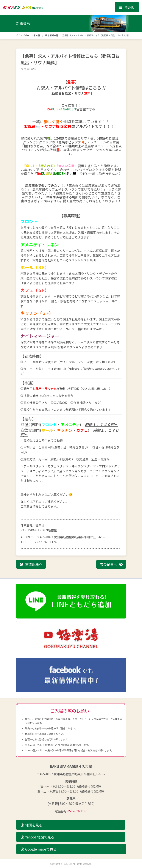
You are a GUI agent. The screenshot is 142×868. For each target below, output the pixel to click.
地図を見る (32, 825)
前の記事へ (34, 564)
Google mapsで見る (39, 849)
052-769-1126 (77, 811)
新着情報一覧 (52, 35)
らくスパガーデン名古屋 (28, 35)
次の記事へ (108, 564)
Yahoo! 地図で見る (37, 837)
